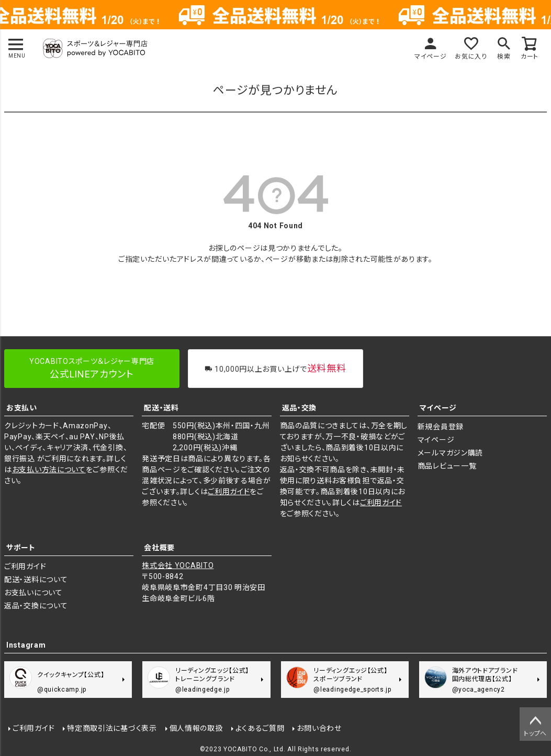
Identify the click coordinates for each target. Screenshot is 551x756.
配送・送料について (36, 580)
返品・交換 (300, 408)
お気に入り (471, 57)
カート (530, 57)
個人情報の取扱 (196, 728)
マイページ (431, 57)
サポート (21, 548)
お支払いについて (33, 593)
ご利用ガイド (229, 492)
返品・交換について (36, 606)
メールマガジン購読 (450, 453)
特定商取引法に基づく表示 (112, 728)
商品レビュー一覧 (447, 466)
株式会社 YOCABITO (178, 565)
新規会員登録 (441, 427)
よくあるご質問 (260, 728)
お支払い (22, 408)
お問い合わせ (319, 728)
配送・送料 (161, 408)
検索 (504, 57)
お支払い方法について (49, 470)
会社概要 (159, 548)
